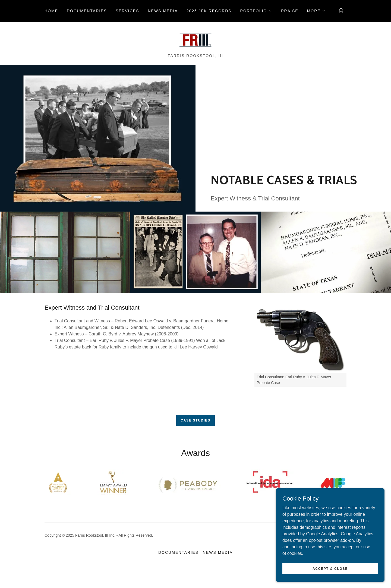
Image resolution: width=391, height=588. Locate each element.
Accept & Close (330, 580)
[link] (195, 40)
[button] (256, 11)
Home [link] (51, 11)
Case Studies (195, 420)
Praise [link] (290, 11)
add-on (347, 551)
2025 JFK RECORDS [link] (209, 11)
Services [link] (127, 11)
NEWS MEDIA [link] (163, 11)
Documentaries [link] (87, 11)
